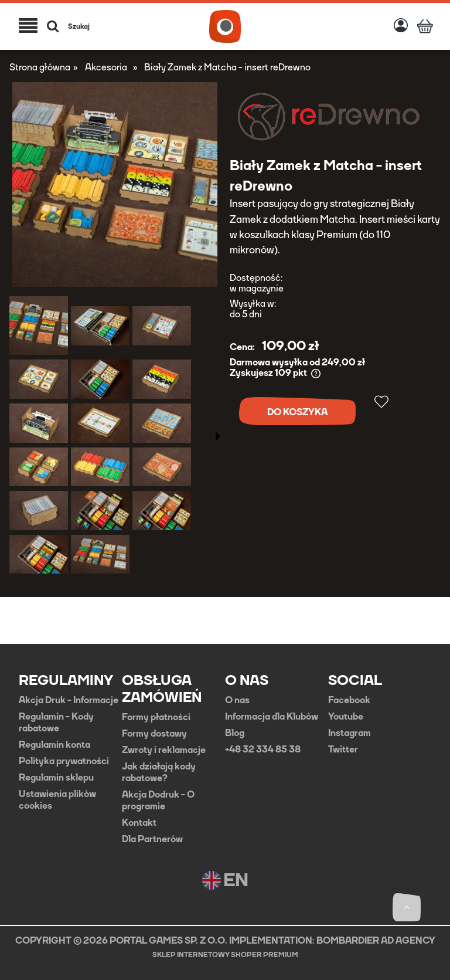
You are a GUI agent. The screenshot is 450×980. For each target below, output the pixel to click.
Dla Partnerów (152, 839)
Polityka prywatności (64, 761)
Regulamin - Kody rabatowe (56, 723)
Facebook (349, 700)
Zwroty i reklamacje (164, 750)
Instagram (350, 733)
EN (225, 880)
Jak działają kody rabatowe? (159, 772)
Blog (235, 733)
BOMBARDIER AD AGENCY (376, 940)
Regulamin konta (54, 745)
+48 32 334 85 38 (263, 750)
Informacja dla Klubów (272, 717)
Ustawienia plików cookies (57, 800)
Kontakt (139, 823)
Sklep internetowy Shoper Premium (225, 955)
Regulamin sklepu (56, 778)
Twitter (343, 750)
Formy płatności (156, 717)
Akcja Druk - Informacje (69, 700)
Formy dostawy (154, 734)
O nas (237, 700)
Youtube (346, 717)
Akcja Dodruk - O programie (158, 801)
